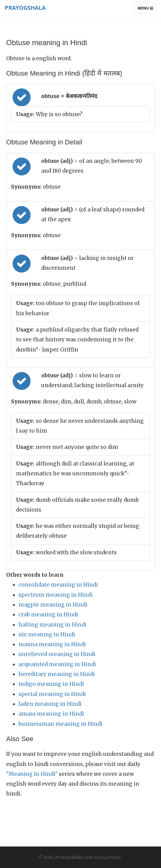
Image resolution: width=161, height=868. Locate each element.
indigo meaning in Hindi (51, 684)
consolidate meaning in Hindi (58, 585)
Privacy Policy (108, 857)
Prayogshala (25, 8)
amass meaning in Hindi (51, 714)
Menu (147, 10)
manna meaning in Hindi (52, 644)
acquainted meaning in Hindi (57, 664)
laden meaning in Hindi (50, 704)
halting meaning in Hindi (52, 625)
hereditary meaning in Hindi (57, 674)
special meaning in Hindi (52, 694)
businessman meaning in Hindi (60, 724)
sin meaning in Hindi (47, 634)
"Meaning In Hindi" (32, 774)
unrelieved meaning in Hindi (57, 654)
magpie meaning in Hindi (53, 605)
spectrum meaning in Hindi (56, 595)
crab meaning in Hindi (48, 615)
